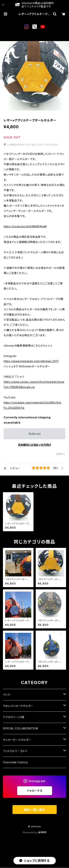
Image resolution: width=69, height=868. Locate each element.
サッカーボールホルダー (17, 740)
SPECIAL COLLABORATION (21, 728)
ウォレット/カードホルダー (18, 706)
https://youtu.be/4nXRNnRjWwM (25, 226)
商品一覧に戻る (35, 810)
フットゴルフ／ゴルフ (15, 751)
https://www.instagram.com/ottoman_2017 (31, 361)
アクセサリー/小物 (14, 717)
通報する (61, 454)
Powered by (35, 832)
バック (7, 695)
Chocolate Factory (15, 762)
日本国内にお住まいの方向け (35, 445)
